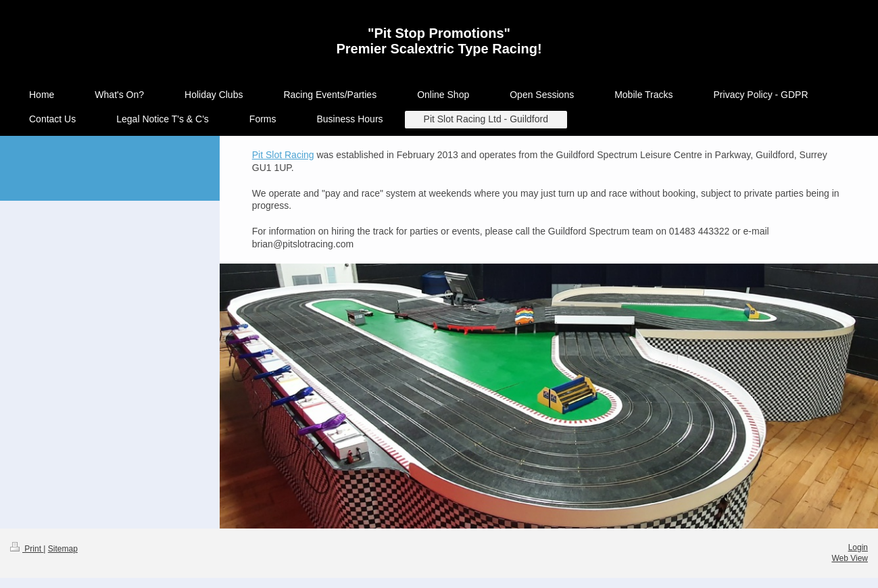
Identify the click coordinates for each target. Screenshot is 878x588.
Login (858, 547)
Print (27, 549)
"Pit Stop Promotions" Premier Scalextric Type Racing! (439, 41)
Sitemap (63, 549)
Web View (850, 558)
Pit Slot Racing (283, 155)
